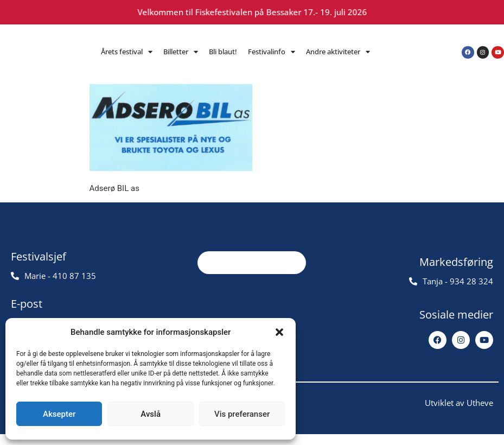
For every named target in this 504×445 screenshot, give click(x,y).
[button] (279, 332)
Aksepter (59, 414)
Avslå (151, 414)
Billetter (181, 52)
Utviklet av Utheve (459, 414)
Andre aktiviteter (338, 52)
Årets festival (127, 52)
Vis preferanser (242, 414)
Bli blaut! (223, 52)
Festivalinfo (272, 52)
